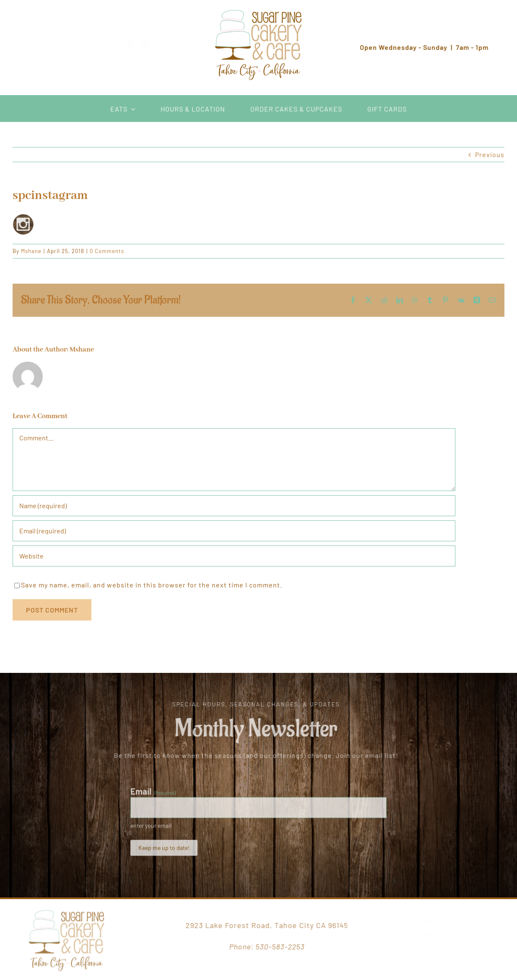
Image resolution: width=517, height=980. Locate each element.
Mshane (31, 251)
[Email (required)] (234, 531)
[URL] (234, 556)
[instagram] (152, 44)
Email (153, 794)
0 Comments (107, 251)
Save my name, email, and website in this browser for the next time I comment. (152, 585)
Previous (490, 154)
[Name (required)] (234, 506)
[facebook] (136, 44)
